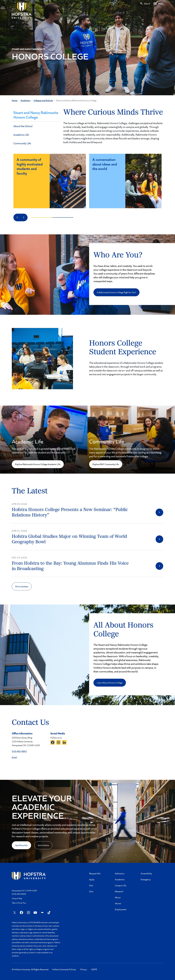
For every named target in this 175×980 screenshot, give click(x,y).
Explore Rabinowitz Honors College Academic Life (38, 464)
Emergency (146, 879)
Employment (121, 909)
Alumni (118, 903)
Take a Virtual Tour (19, 903)
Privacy (84, 969)
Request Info (95, 873)
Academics (26, 100)
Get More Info (21, 845)
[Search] (145, 4)
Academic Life (21, 135)
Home (15, 100)
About (118, 897)
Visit (91, 885)
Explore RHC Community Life (106, 464)
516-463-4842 (19, 751)
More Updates (22, 586)
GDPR (94, 969)
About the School (23, 126)
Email (14, 757)
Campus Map (17, 898)
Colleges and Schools (43, 100)
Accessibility (146, 873)
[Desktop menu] (158, 4)
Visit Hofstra (43, 845)
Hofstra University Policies (64, 969)
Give (91, 891)
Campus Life (121, 885)
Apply (92, 879)
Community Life (22, 143)
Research (119, 891)
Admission (120, 873)
